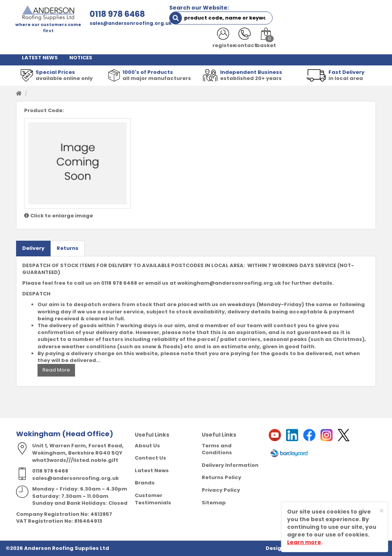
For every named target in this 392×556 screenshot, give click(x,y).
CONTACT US (323, 42)
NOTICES (81, 57)
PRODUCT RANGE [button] (226, 42)
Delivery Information (230, 465)
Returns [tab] (68, 248)
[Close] (381, 511)
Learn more (304, 542)
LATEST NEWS (40, 57)
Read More (56, 370)
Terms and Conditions (217, 449)
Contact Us (150, 458)
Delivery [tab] (33, 248)
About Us (147, 445)
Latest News (152, 470)
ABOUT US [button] (105, 42)
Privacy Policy (221, 490)
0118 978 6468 (116, 14)
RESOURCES (278, 42)
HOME (29, 42)
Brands (145, 483)
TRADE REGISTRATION (161, 42)
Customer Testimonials (153, 499)
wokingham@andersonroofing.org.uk (229, 283)
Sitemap (214, 502)
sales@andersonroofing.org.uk (130, 23)
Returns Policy (221, 477)
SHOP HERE (63, 42)
